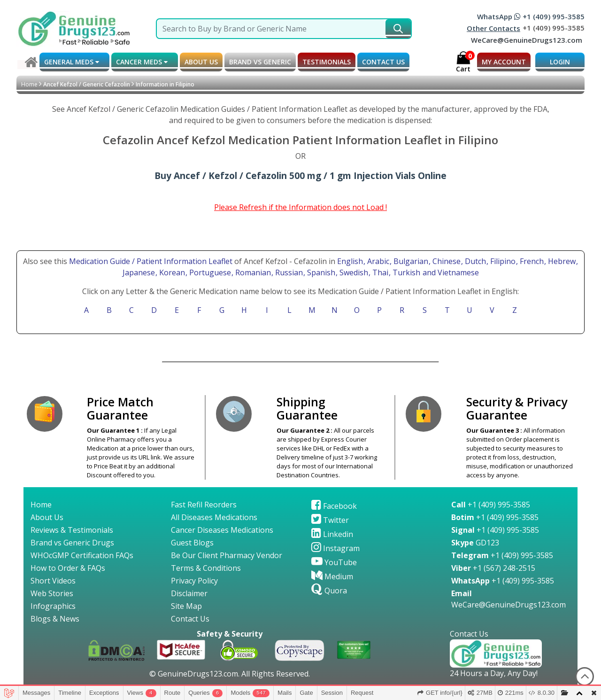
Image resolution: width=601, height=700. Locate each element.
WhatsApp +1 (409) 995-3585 (531, 16)
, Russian (288, 272)
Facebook (334, 506)
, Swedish (353, 272)
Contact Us (190, 619)
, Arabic (377, 261)
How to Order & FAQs (68, 568)
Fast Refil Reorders (204, 505)
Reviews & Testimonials (72, 530)
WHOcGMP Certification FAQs (82, 555)
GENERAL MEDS (72, 62)
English (350, 261)
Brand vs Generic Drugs (72, 543)
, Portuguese (209, 272)
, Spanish (320, 272)
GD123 (475, 543)
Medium (332, 576)
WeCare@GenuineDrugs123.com (527, 40)
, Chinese (446, 261)
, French (531, 261)
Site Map (186, 606)
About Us (47, 517)
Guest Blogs (192, 543)
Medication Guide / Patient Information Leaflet (151, 261)
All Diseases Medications (214, 517)
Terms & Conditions (206, 568)
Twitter (330, 520)
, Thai (379, 272)
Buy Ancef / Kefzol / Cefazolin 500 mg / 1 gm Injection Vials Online (300, 175)
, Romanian (252, 272)
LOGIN (560, 62)
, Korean (171, 272)
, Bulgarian (410, 261)
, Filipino (502, 261)
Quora (329, 591)
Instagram (335, 548)
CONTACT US (383, 62)
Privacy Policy (194, 581)
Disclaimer (189, 593)
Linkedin (332, 534)
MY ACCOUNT (504, 62)
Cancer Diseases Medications (222, 530)
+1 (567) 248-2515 (493, 568)
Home (29, 84)
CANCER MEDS (142, 62)
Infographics (53, 606)
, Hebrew (561, 261)
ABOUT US (201, 62)
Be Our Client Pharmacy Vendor (227, 555)
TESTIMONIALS (327, 62)
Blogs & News (55, 619)
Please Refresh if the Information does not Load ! (300, 207)
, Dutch (474, 261)
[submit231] (398, 29)
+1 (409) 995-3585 (491, 505)
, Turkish (405, 272)
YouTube (334, 562)
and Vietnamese (450, 272)
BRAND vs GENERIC (260, 62)
